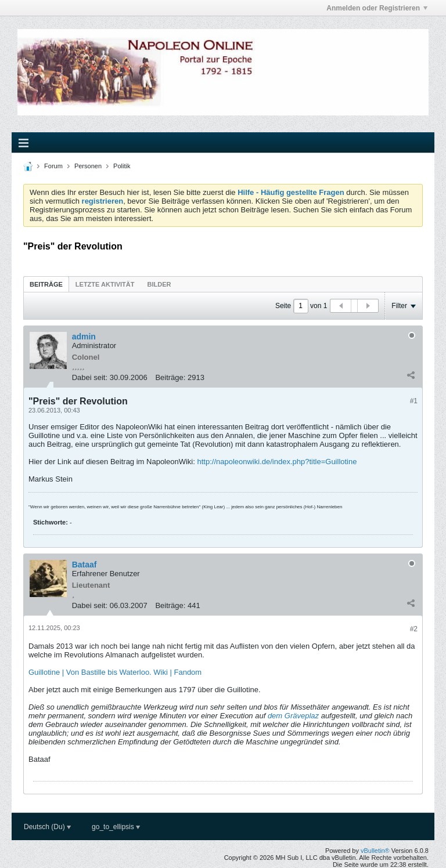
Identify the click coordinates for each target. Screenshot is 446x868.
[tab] (46, 284)
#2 (414, 629)
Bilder (159, 284)
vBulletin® (375, 851)
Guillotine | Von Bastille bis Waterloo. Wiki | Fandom (115, 672)
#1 (414, 401)
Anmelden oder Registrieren (377, 8)
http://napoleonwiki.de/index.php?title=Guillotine (277, 462)
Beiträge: (170, 377)
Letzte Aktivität (105, 284)
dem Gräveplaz (293, 716)
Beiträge (46, 284)
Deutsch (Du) (47, 827)
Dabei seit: (90, 377)
